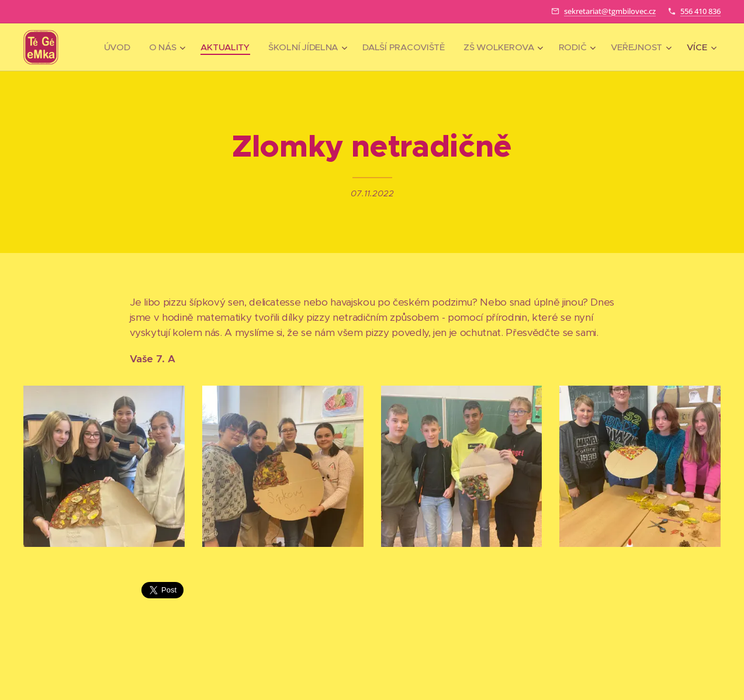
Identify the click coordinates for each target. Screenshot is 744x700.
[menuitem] (186, 47)
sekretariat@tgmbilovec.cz (610, 11)
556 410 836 (700, 11)
